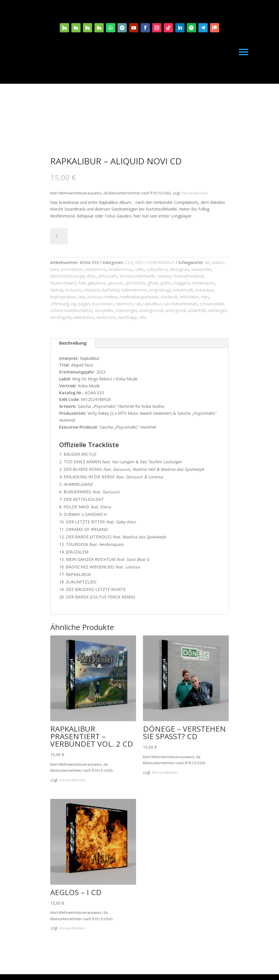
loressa (94, 297)
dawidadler (201, 269)
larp (82, 297)
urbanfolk (197, 310)
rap (138, 304)
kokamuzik (183, 290)
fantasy (164, 276)
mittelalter (189, 297)
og (73, 304)
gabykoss (97, 283)
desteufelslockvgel (67, 276)
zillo (143, 317)
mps (205, 297)
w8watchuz (84, 317)
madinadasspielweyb (139, 297)
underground (151, 310)
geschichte (135, 283)
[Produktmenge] (59, 236)
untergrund (175, 310)
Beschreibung (73, 343)
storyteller (104, 310)
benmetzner (72, 269)
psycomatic (103, 304)
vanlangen (217, 310)
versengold (61, 317)
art (207, 262)
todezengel (126, 310)
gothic (166, 283)
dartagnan (179, 269)
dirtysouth (108, 276)
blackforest (96, 269)
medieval (169, 297)
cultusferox (157, 269)
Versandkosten (195, 193)
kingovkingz (160, 290)
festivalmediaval (189, 276)
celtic (140, 269)
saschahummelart (181, 304)
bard (54, 269)
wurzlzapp (128, 317)
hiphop (57, 290)
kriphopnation (63, 297)
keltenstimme (134, 290)
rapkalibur (152, 304)
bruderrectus (121, 269)
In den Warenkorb (106, 236)
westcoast (106, 317)
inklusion (92, 290)
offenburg (59, 304)
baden (218, 262)
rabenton (124, 304)
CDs (129, 262)
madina (110, 297)
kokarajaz (205, 290)
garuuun (115, 283)
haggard (182, 283)
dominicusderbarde (137, 276)
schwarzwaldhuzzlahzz (71, 310)
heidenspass (203, 283)
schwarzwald (212, 304)
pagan (84, 304)
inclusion (73, 290)
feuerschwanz (63, 283)
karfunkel (111, 290)
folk (82, 283)
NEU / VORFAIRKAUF (155, 262)
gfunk (153, 283)
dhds (91, 276)
